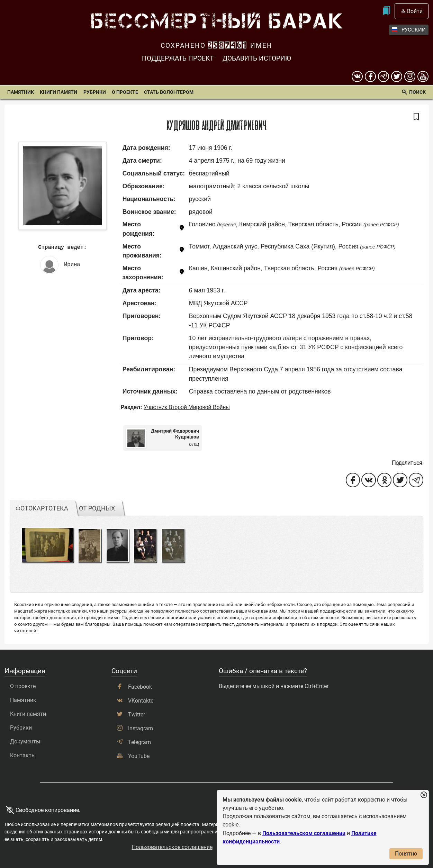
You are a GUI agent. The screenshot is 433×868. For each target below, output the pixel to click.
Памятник (21, 92)
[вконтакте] (357, 76)
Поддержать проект (178, 58)
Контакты (23, 755)
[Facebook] (370, 76)
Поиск (417, 92)
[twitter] (397, 76)
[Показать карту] (182, 229)
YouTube (139, 756)
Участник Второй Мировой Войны (187, 407)
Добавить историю (257, 58)
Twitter (137, 715)
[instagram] (410, 76)
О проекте (125, 92)
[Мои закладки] (386, 11)
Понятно (406, 854)
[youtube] (423, 76)
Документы (25, 742)
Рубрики (95, 92)
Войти (415, 11)
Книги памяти (58, 92)
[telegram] (384, 76)
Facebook (140, 687)
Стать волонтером (169, 92)
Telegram (139, 742)
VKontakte (141, 701)
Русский (409, 30)
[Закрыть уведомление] (424, 795)
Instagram (141, 728)
